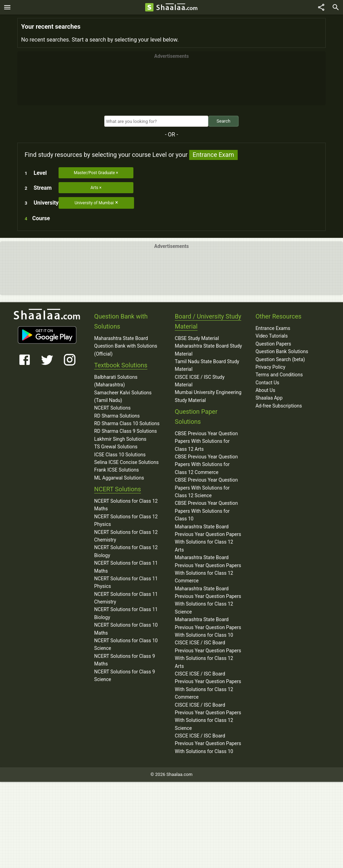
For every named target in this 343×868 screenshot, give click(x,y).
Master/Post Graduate (94, 173)
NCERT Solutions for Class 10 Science (126, 644)
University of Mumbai (94, 203)
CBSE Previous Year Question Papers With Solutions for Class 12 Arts (206, 441)
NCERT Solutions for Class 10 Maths (126, 629)
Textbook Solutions (121, 365)
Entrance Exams (273, 328)
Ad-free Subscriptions (279, 406)
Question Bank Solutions (282, 351)
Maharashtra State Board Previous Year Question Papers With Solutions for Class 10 (208, 627)
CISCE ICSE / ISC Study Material (200, 381)
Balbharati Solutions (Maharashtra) (116, 381)
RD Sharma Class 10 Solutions (127, 423)
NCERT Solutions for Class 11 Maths (126, 567)
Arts (94, 188)
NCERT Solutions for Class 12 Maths (126, 505)
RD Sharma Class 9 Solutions (126, 431)
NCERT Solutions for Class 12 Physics (126, 520)
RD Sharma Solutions (117, 416)
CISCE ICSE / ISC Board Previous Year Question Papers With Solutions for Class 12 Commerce (208, 685)
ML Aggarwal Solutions (119, 478)
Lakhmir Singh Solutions (120, 439)
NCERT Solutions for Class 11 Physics (126, 582)
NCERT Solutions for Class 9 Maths (125, 660)
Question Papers (273, 344)
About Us (265, 390)
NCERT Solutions (112, 408)
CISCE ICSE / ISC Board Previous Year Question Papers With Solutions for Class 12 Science (208, 717)
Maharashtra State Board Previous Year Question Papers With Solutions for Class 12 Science (208, 600)
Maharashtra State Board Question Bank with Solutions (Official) (126, 346)
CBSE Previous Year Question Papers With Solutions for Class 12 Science (206, 488)
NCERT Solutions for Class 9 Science (125, 675)
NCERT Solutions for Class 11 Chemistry (126, 598)
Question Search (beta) (280, 359)
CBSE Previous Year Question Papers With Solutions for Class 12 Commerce (206, 464)
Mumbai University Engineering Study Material (208, 396)
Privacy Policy (270, 367)
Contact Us (267, 383)
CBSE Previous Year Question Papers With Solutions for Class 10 (206, 511)
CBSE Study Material (197, 338)
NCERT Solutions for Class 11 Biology (126, 613)
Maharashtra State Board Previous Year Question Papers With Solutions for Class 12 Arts (208, 538)
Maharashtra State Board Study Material (209, 350)
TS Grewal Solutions (116, 447)
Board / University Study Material (208, 321)
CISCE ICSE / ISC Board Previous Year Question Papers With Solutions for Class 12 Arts (208, 654)
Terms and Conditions (279, 375)
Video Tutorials (271, 336)
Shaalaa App (269, 398)
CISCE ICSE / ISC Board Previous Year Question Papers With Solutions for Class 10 (208, 744)
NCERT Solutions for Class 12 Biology (126, 551)
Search (223, 121)
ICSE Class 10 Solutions (120, 455)
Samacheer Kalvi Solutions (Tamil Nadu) (123, 396)
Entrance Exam (213, 155)
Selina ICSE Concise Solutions (126, 462)
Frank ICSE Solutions (117, 470)
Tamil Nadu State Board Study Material (207, 365)
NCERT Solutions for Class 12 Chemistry (126, 536)
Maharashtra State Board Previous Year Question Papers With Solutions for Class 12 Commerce (208, 569)
